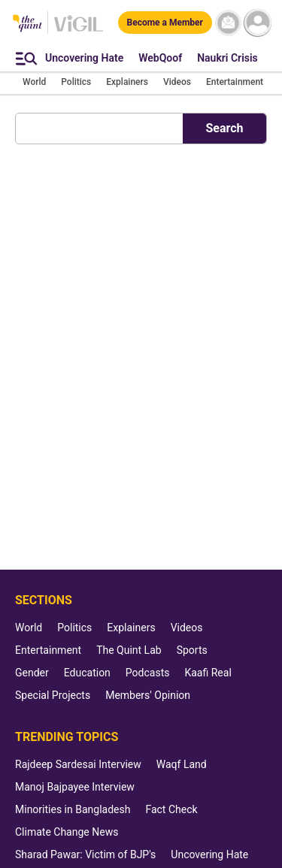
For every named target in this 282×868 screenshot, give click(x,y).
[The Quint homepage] (27, 24)
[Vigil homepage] (79, 31)
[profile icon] (258, 23)
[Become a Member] (165, 23)
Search (224, 128)
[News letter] (228, 23)
